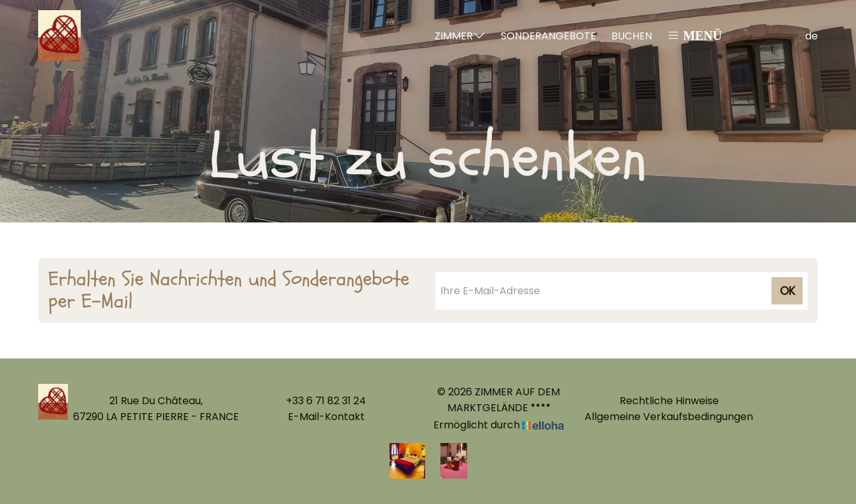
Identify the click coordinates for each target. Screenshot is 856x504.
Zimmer (460, 36)
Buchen (632, 36)
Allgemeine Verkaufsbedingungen (669, 417)
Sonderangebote (548, 36)
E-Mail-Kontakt (326, 417)
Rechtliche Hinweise (669, 401)
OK (787, 291)
